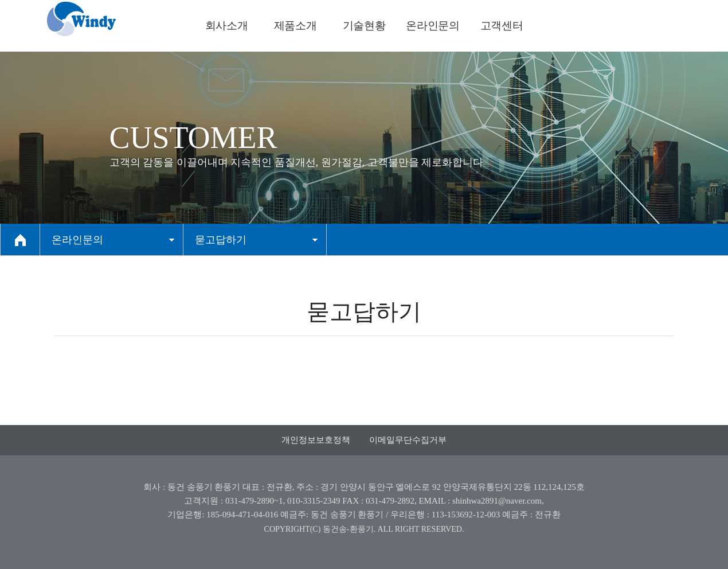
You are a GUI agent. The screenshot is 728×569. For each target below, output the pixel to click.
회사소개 (226, 26)
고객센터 (502, 26)
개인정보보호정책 (316, 440)
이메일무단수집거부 (408, 440)
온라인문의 (433, 26)
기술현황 (364, 26)
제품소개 (295, 26)
